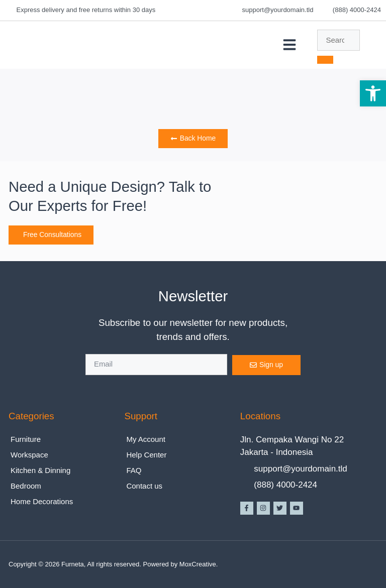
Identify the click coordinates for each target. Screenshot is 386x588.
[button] (289, 45)
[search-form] (339, 40)
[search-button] (325, 60)
